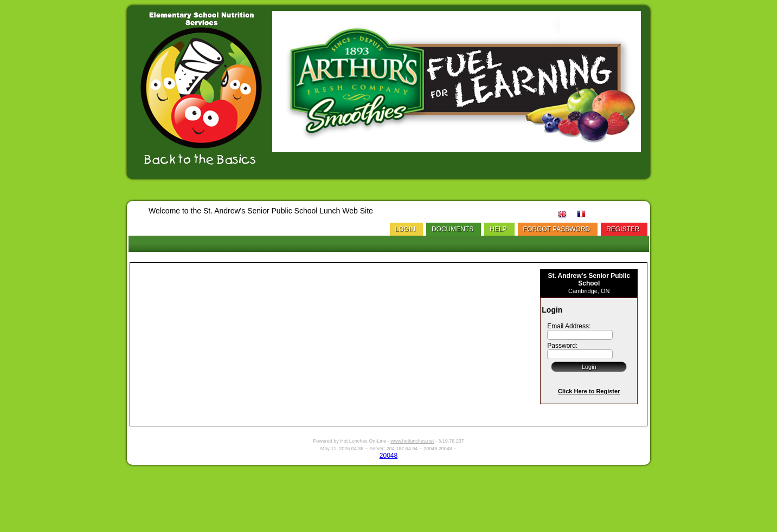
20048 (388, 456)
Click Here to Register (589, 391)
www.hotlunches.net (412, 441)
